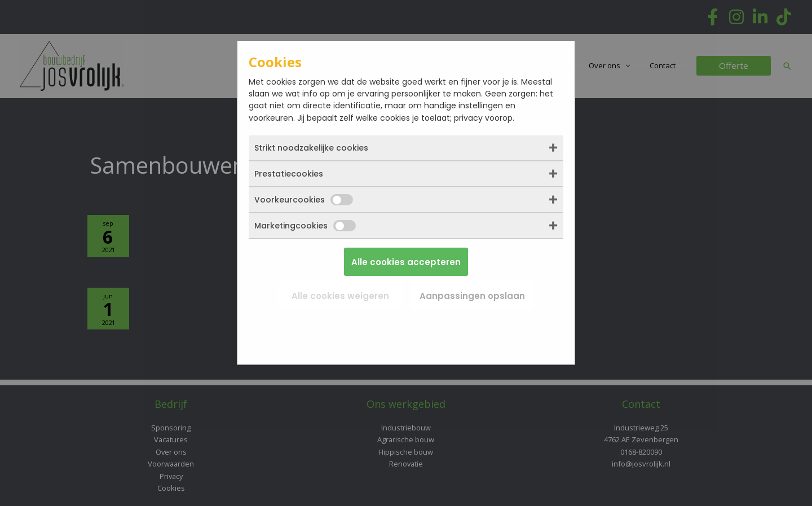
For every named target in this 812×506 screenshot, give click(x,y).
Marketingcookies (305, 226)
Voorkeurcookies (304, 200)
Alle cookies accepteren (406, 262)
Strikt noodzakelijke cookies (311, 148)
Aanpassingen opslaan (472, 296)
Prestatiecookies (289, 174)
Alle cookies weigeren (340, 296)
